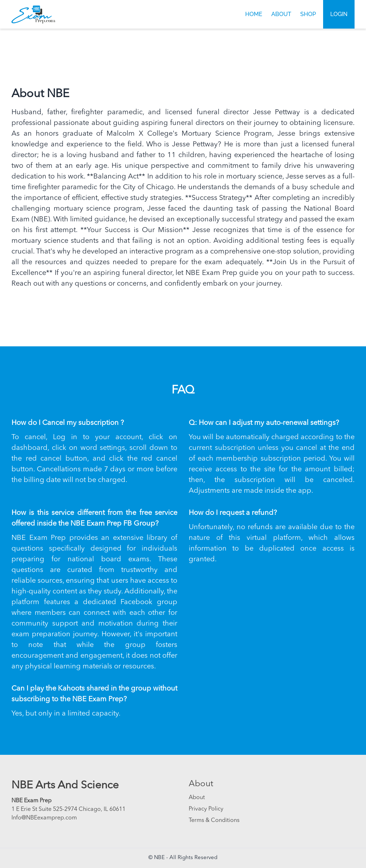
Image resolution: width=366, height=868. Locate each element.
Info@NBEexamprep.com (44, 818)
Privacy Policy (206, 809)
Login (339, 14)
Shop (308, 14)
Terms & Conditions (214, 821)
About (281, 14)
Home (254, 14)
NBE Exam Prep (31, 801)
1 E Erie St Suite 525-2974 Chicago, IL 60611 (68, 809)
